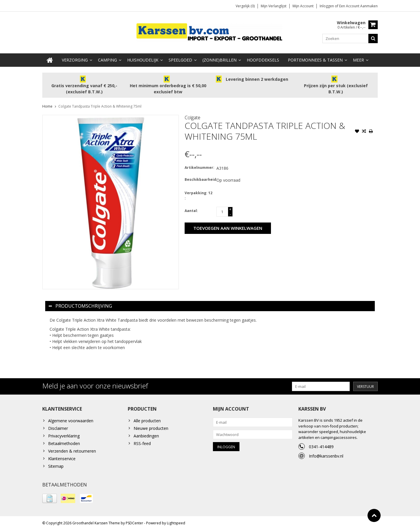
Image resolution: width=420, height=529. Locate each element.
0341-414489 (321, 445)
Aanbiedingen (146, 434)
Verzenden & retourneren (72, 450)
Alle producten (147, 419)
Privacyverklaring (64, 434)
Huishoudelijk (143, 58)
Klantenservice (62, 457)
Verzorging (75, 58)
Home (47, 105)
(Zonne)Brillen (219, 58)
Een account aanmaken (358, 6)
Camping (107, 58)
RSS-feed (142, 442)
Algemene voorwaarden (71, 419)
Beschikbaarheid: (199, 178)
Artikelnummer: (199, 166)
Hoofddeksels (263, 58)
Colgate (192, 116)
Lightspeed (176, 522)
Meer (358, 58)
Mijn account (303, 6)
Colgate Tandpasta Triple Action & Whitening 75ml (100, 105)
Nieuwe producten (151, 427)
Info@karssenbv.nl (326, 454)
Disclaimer (58, 427)
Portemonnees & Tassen (315, 58)
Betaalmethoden (64, 442)
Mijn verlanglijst (274, 6)
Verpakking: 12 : (198, 194)
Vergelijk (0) (245, 6)
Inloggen (327, 6)
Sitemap (56, 465)
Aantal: (191, 209)
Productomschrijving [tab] (80, 304)
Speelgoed (180, 58)
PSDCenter (134, 522)
